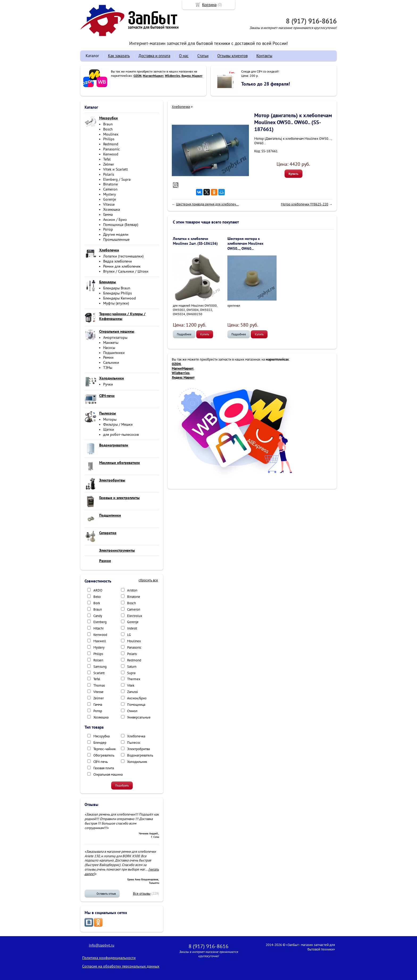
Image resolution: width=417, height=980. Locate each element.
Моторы (110, 419)
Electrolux (135, 616)
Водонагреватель (140, 755)
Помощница (136, 705)
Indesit (132, 628)
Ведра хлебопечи (118, 261)
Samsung (100, 667)
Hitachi (98, 628)
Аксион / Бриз (115, 219)
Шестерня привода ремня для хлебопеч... (207, 204)
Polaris (109, 174)
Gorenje (110, 199)
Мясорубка (101, 736)
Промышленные (116, 239)
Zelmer (109, 164)
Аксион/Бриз (137, 698)
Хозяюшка (112, 209)
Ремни (108, 357)
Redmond (111, 144)
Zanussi (132, 692)
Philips (109, 139)
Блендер (100, 743)
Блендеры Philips (118, 293)
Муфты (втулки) (116, 303)
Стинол (132, 711)
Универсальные (139, 717)
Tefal (107, 159)
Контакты (264, 56)
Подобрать (122, 785)
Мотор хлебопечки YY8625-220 (305, 204)
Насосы (109, 348)
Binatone (110, 184)
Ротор (108, 229)
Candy (98, 616)
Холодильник (137, 762)
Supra (131, 673)
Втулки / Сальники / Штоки (126, 271)
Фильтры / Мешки (118, 424)
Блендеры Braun (117, 288)
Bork (97, 603)
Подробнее (184, 334)
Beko (97, 597)
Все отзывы (142, 894)
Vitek (131, 685)
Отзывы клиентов (232, 56)
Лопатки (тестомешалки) (123, 256)
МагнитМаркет (153, 76)
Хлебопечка (136, 736)
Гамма (108, 214)
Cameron (110, 189)
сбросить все (148, 580)
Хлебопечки (181, 107)
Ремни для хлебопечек (122, 266)
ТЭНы (108, 367)
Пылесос (134, 743)
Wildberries (172, 76)
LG (129, 635)
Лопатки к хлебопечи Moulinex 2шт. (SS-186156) (195, 241)
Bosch (108, 129)
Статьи (203, 56)
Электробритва (138, 749)
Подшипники (114, 353)
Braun (108, 124)
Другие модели (116, 234)
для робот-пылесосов (121, 434)
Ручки (108, 384)
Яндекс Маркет (192, 76)
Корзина (209, 5)
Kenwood (111, 154)
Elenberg (100, 622)
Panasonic (111, 149)
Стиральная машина (108, 774)
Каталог (92, 56)
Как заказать (119, 56)
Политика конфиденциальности (109, 958)
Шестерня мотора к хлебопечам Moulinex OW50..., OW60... (245, 243)
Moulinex (111, 134)
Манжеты (111, 343)
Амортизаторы (115, 337)
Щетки (109, 429)
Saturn (132, 667)
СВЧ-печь (101, 762)
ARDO (98, 590)
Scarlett (99, 673)
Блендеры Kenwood (120, 298)
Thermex (134, 679)
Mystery (110, 194)
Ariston (132, 590)
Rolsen (98, 660)
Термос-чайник (105, 749)
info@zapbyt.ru (102, 945)
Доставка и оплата (154, 56)
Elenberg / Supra (117, 179)
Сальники (111, 362)
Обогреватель (104, 755)
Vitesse (109, 204)
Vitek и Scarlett (116, 169)
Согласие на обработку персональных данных (121, 966)
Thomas (99, 685)
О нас (184, 56)
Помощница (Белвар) (121, 225)
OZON (137, 76)
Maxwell (100, 641)
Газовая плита (104, 768)
